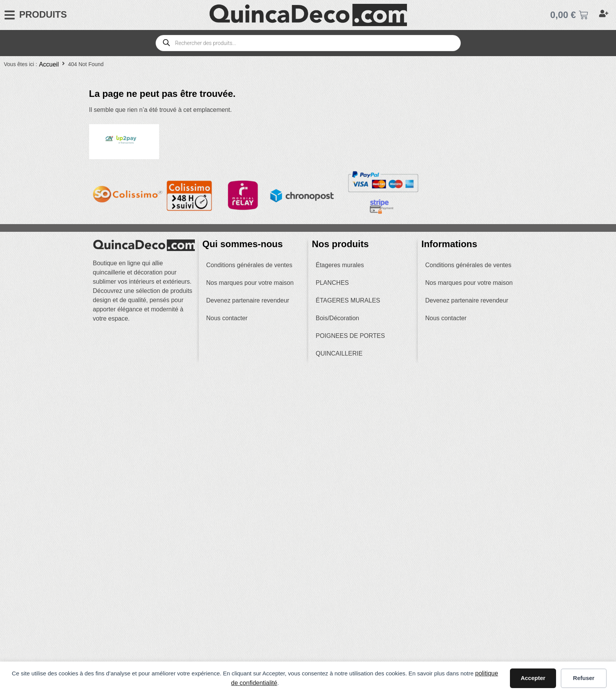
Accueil (49, 64)
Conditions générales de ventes (249, 265)
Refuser (584, 678)
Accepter (533, 678)
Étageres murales (340, 265)
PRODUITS (43, 14)
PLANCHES (332, 283)
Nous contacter (227, 318)
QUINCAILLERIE (339, 353)
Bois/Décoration (338, 318)
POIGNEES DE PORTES (350, 336)
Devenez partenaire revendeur (248, 300)
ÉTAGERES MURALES (348, 300)
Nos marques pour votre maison (250, 283)
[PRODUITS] (10, 15)
